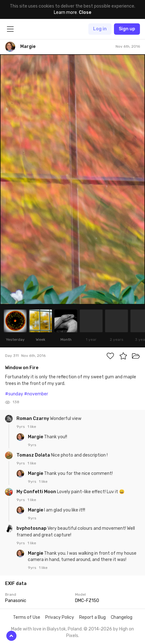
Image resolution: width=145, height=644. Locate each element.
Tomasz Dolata (34, 455)
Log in (100, 29)
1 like (32, 427)
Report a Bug (92, 617)
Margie (36, 437)
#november (36, 394)
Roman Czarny (33, 419)
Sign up (127, 29)
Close (85, 12)
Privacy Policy (60, 617)
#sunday (14, 394)
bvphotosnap (32, 528)
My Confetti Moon (37, 492)
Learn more (65, 12)
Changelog (122, 617)
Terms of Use (27, 617)
